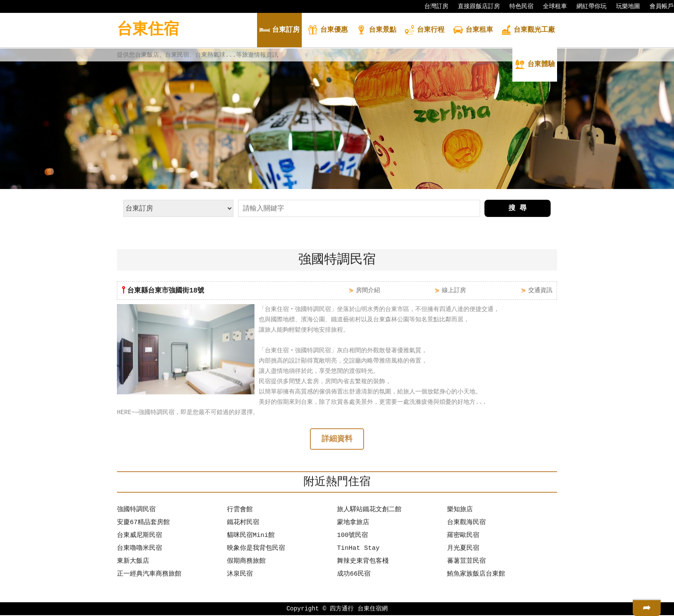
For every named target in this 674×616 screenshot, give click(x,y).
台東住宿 (148, 30)
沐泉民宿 (240, 575)
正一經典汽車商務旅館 (149, 575)
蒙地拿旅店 (353, 524)
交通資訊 (540, 290)
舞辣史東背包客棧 (363, 562)
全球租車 (551, 6)
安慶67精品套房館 (143, 524)
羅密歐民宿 (463, 537)
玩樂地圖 (624, 6)
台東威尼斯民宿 (139, 537)
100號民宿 (352, 537)
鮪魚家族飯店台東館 (476, 575)
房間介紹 (368, 290)
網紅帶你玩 (587, 6)
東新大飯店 (133, 562)
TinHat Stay (358, 549)
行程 (424, 31)
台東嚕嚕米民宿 (139, 549)
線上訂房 (454, 290)
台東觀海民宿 (466, 524)
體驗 (535, 65)
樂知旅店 (460, 511)
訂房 (279, 31)
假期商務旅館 (246, 562)
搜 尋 (518, 208)
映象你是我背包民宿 (256, 549)
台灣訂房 (432, 6)
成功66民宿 (354, 575)
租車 (473, 31)
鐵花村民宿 (243, 524)
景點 (376, 31)
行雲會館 (240, 511)
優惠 (328, 31)
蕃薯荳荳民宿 (466, 562)
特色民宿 (517, 6)
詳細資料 (337, 440)
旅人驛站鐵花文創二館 (369, 511)
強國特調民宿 (136, 511)
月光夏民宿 (463, 549)
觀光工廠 (528, 31)
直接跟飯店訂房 (475, 6)
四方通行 (342, 609)
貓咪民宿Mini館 (251, 537)
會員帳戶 (657, 6)
